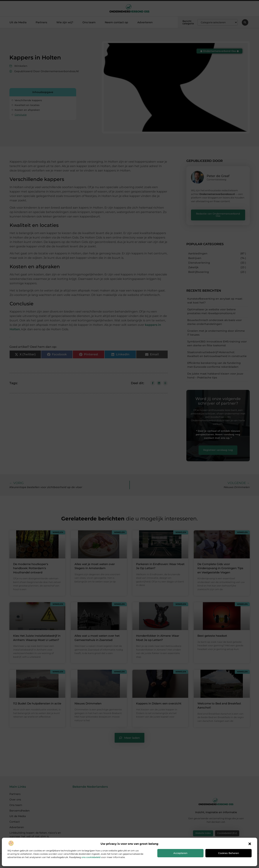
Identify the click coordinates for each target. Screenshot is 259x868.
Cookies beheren (229, 853)
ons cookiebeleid (91, 857)
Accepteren (180, 853)
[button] (250, 844)
